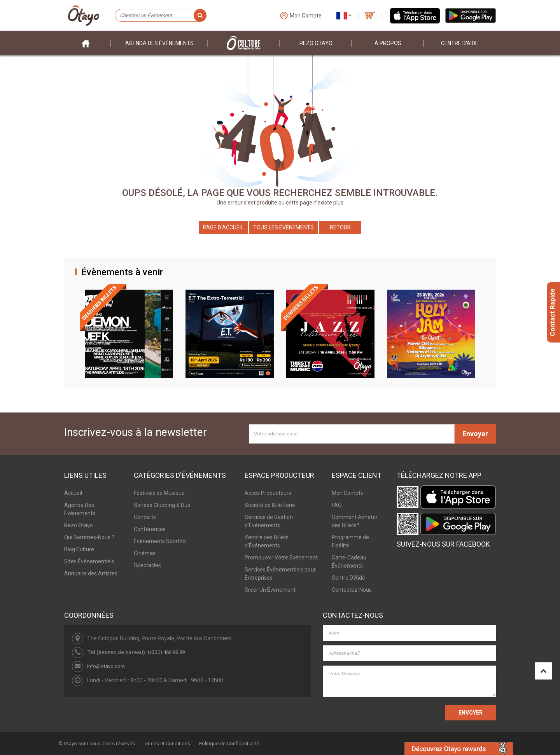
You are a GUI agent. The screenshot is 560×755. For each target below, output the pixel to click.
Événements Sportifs (160, 541)
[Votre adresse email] (352, 434)
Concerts (145, 517)
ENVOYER (471, 713)
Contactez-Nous (352, 590)
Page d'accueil (223, 227)
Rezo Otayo (316, 43)
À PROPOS (388, 43)
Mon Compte (348, 493)
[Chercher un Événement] (160, 16)
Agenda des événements (159, 43)
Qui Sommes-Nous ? (89, 537)
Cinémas (145, 553)
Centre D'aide (460, 43)
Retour (340, 227)
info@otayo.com (106, 666)
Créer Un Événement (270, 590)
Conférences (150, 529)
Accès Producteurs (268, 493)
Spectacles (147, 565)
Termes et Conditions (166, 744)
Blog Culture (79, 549)
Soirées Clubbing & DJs (162, 505)
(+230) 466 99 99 (166, 652)
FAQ (337, 505)
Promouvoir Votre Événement (281, 558)
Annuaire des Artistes (91, 573)
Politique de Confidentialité (229, 744)
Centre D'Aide (348, 578)
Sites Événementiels (89, 561)
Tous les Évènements (283, 227)
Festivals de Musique (159, 493)
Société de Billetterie (270, 505)
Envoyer (475, 434)
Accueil (73, 493)
